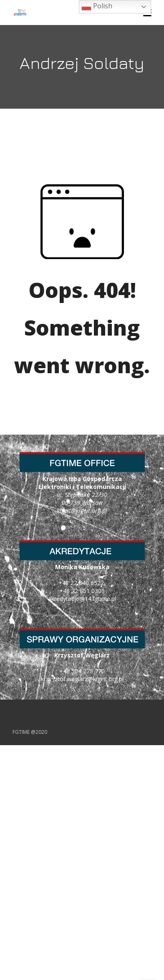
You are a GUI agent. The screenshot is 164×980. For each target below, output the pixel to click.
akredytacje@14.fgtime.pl (82, 599)
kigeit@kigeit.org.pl (82, 510)
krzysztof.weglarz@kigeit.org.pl (82, 679)
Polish (97, 6)
